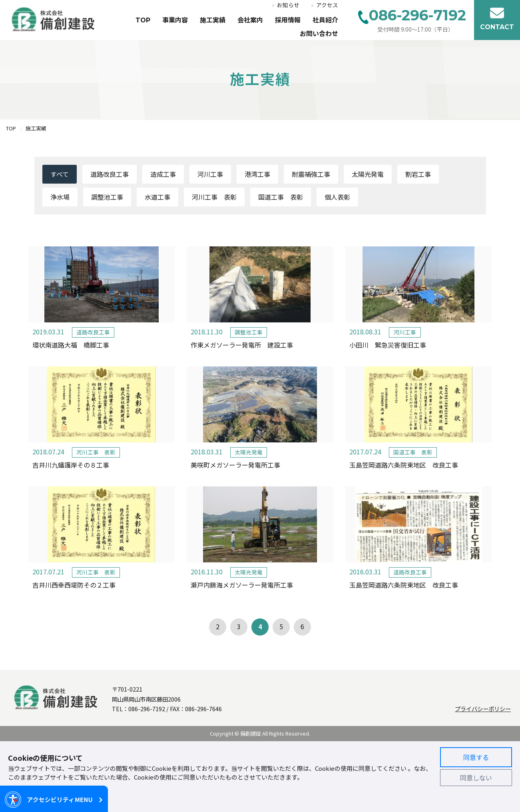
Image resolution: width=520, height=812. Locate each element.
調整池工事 (107, 197)
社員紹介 (325, 20)
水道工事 (157, 197)
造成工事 (163, 174)
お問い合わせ (319, 34)
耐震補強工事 (311, 174)
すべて (60, 174)
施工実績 (213, 20)
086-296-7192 (147, 709)
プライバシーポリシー (483, 709)
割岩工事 (418, 174)
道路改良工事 (110, 174)
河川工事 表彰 (214, 197)
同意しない (476, 778)
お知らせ (288, 5)
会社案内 (250, 20)
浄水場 (60, 197)
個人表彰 (337, 197)
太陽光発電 (368, 174)
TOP (143, 20)
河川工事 (210, 174)
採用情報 (288, 20)
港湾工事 (257, 174)
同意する (476, 757)
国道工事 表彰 (281, 197)
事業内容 (175, 20)
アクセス (327, 5)
